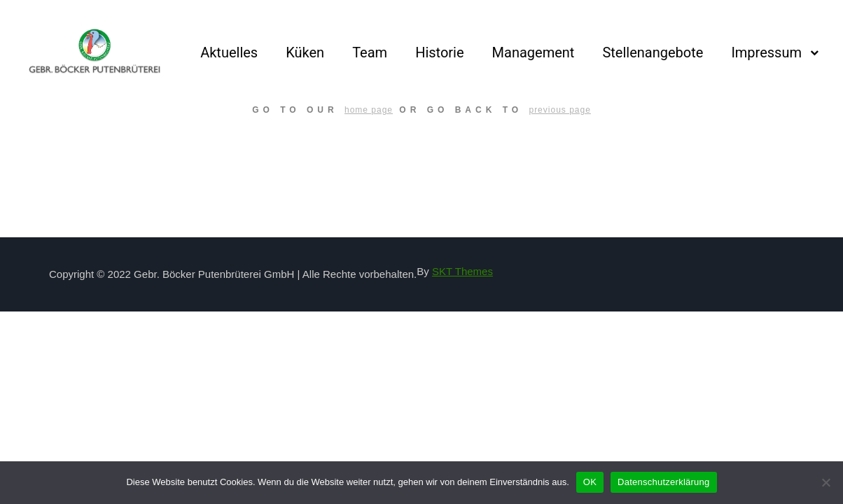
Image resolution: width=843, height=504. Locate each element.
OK (590, 482)
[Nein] (825, 482)
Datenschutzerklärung (663, 482)
